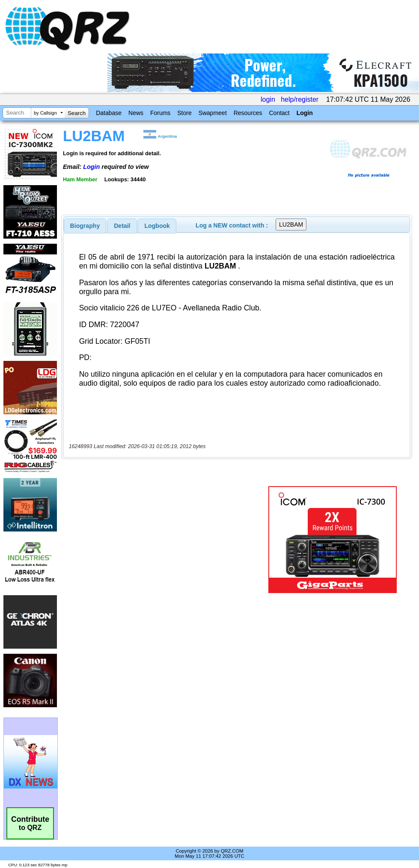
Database (109, 113)
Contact (279, 113)
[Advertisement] (164, 540)
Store (184, 113)
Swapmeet (213, 113)
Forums (160, 113)
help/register (300, 99)
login (268, 99)
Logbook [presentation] (157, 226)
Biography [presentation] (85, 226)
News (136, 113)
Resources (248, 113)
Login (305, 113)
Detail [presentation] (122, 226)
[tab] (85, 226)
